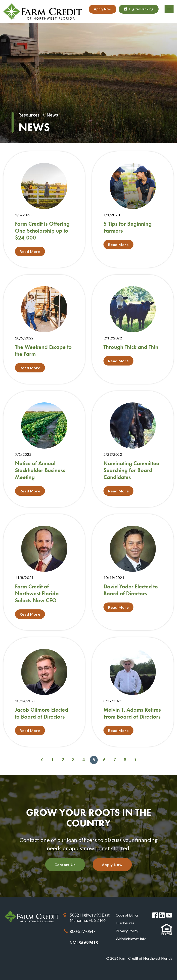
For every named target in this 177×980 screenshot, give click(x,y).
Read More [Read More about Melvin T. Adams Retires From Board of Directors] (118, 730)
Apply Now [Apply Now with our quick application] (112, 865)
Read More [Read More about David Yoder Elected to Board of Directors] (118, 607)
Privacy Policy (127, 931)
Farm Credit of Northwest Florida (32, 916)
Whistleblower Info (131, 939)
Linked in (162, 915)
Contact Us (65, 865)
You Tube (169, 915)
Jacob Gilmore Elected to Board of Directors (42, 713)
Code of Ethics (127, 915)
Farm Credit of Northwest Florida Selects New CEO (37, 593)
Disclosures (125, 923)
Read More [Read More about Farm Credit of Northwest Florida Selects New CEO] (30, 614)
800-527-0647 (83, 931)
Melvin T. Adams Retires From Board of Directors (132, 713)
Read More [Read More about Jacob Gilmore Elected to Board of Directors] (30, 730)
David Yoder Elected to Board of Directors (131, 590)
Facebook (155, 915)
